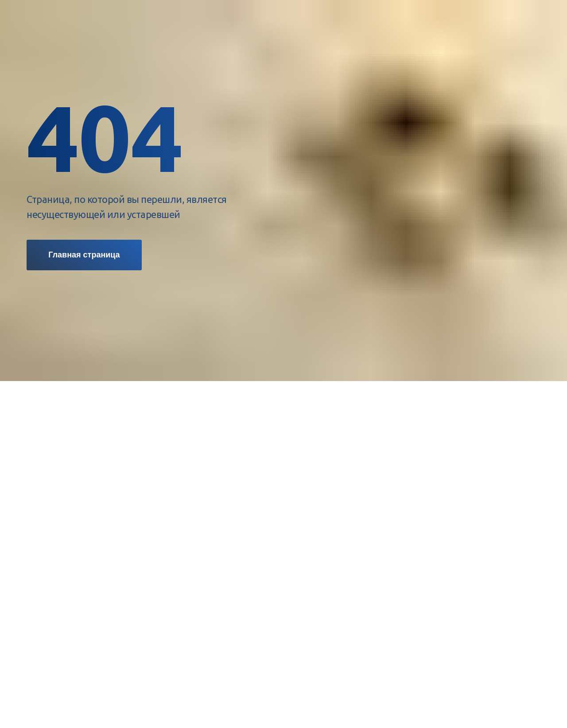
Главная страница (84, 255)
